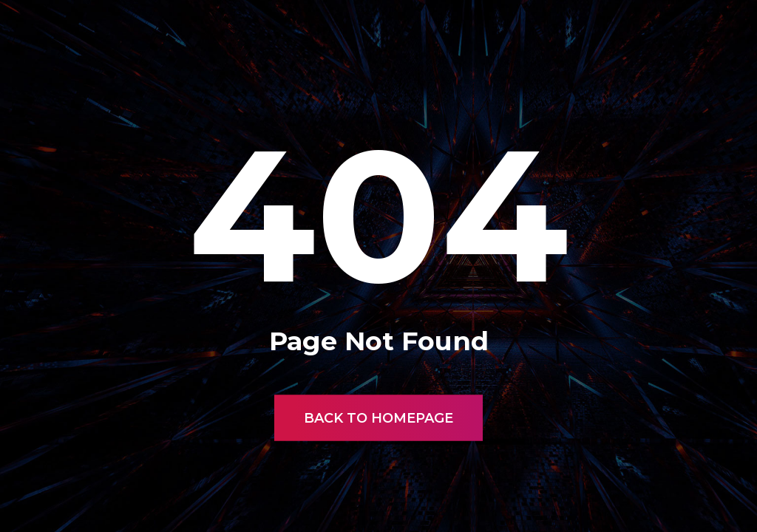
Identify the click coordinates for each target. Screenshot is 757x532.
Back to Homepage (378, 418)
